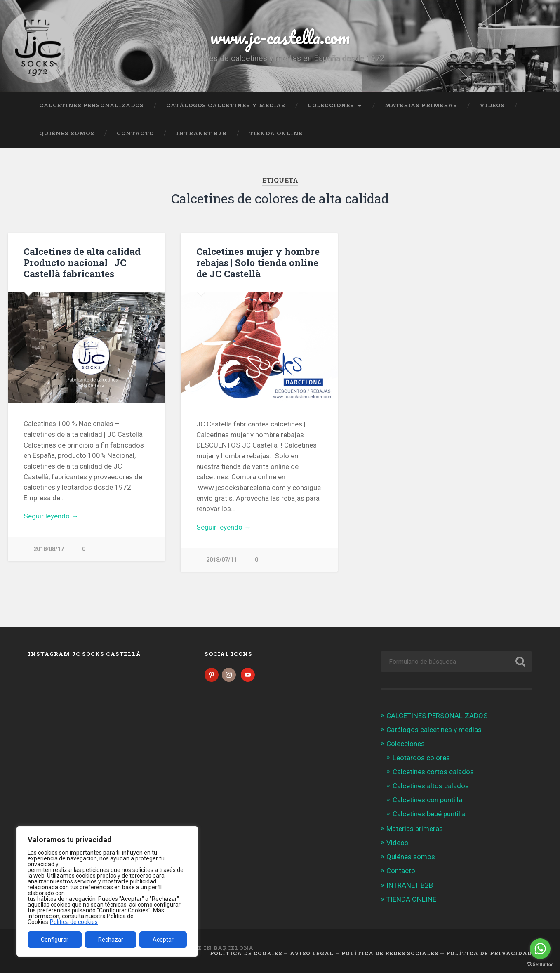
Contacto (135, 133)
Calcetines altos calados (431, 787)
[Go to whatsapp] (540, 949)
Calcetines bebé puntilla (429, 815)
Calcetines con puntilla (427, 801)
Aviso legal (312, 954)
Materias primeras (421, 105)
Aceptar (163, 940)
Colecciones (331, 105)
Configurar (55, 940)
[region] (107, 891)
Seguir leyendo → (51, 516)
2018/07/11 (221, 560)
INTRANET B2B (201, 133)
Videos (492, 105)
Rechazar (111, 940)
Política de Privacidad (489, 954)
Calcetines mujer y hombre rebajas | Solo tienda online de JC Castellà (258, 262)
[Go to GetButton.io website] (540, 965)
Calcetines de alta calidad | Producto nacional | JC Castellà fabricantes (84, 262)
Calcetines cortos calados (433, 773)
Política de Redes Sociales (390, 954)
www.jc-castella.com (280, 37)
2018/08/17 (49, 549)
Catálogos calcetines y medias (226, 105)
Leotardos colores (421, 758)
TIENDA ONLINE (276, 133)
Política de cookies (74, 922)
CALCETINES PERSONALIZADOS (92, 105)
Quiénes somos (67, 133)
